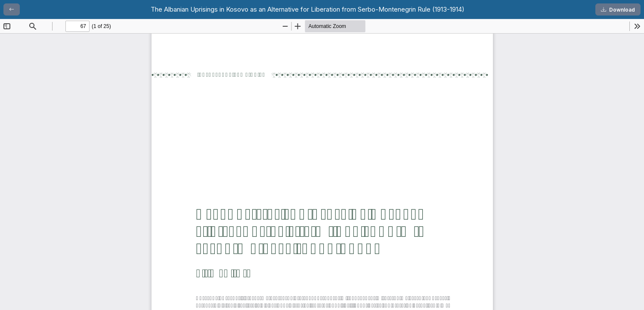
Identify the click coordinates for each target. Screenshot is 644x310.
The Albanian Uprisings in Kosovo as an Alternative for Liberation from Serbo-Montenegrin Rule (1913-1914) (308, 9)
